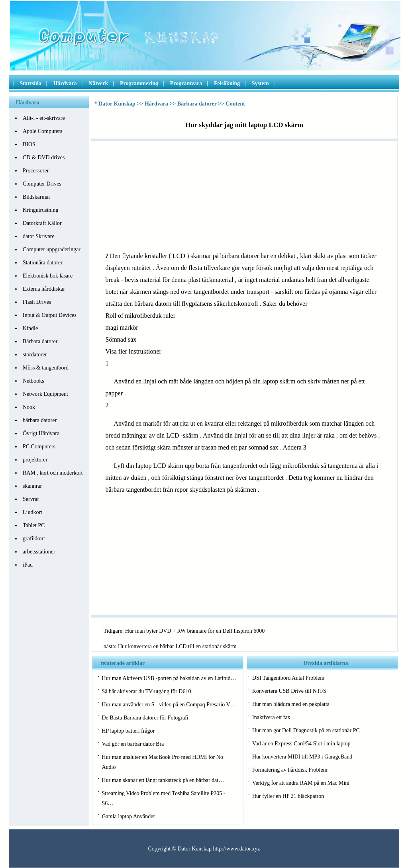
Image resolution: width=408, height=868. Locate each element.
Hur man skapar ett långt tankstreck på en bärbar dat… (163, 780)
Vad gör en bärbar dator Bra (133, 744)
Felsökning (227, 83)
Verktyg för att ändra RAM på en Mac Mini (301, 783)
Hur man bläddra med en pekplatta (291, 704)
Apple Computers (42, 131)
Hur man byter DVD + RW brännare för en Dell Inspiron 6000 (195, 631)
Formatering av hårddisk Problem (290, 770)
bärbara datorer (40, 420)
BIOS (29, 144)
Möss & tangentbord (46, 368)
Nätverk (98, 83)
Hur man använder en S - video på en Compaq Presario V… (169, 705)
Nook (29, 407)
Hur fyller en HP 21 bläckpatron (288, 796)
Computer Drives (42, 184)
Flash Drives (37, 302)
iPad (28, 565)
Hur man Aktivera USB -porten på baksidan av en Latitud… (169, 678)
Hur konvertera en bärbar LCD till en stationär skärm (177, 646)
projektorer (35, 460)
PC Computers (39, 447)
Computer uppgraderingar (52, 249)
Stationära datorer (43, 263)
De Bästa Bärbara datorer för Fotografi (145, 718)
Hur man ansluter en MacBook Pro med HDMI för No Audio (162, 762)
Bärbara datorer (40, 341)
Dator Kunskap (117, 104)
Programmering (139, 83)
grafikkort (34, 539)
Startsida (31, 83)
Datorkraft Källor (42, 223)
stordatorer (35, 355)
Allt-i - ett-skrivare (44, 118)
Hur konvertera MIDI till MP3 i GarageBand (302, 757)
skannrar (32, 486)
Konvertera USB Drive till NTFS (289, 691)
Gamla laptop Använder (128, 816)
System (260, 83)
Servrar (31, 499)
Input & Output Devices (50, 315)
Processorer (36, 171)
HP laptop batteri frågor (128, 731)
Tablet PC (34, 525)
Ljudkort (32, 512)
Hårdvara (65, 83)
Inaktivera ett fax (271, 717)
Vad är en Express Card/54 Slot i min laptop (301, 744)
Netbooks (33, 381)
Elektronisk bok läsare (48, 276)
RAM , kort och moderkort (53, 473)
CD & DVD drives (44, 157)
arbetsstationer (39, 552)
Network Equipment (45, 394)
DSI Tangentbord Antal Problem (288, 678)
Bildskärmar (36, 197)
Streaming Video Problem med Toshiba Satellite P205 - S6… (163, 798)
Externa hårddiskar (44, 289)
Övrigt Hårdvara (41, 433)
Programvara (186, 83)
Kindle (30, 328)
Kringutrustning (40, 210)
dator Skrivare (39, 236)
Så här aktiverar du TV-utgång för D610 (146, 691)
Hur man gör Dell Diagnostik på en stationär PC (306, 730)
